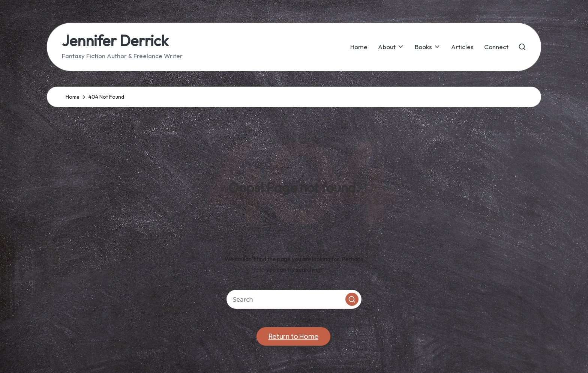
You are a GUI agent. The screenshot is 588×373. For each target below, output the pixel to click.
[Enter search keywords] (294, 299)
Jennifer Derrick (115, 41)
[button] (352, 299)
